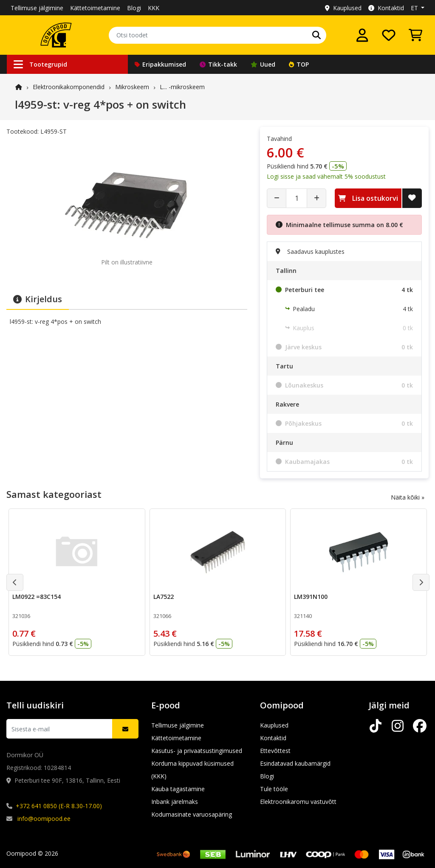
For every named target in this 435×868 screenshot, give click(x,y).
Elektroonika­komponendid (69, 87)
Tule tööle (274, 789)
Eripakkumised (160, 64)
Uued (263, 64)
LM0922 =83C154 (37, 597)
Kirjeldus (38, 299)
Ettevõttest (275, 751)
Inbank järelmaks (175, 802)
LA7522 (164, 597)
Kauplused (343, 8)
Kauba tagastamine (178, 789)
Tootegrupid (40, 64)
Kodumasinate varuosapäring (192, 814)
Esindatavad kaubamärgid (295, 763)
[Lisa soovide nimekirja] (412, 198)
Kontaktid (386, 8)
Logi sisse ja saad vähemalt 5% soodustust (326, 176)
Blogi (134, 8)
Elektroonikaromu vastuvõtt (298, 802)
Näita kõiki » (408, 497)
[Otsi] (316, 35)
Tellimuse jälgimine (37, 8)
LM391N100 (311, 597)
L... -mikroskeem (182, 87)
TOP (299, 64)
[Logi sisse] (362, 35)
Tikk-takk (218, 64)
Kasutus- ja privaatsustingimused (197, 751)
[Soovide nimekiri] (389, 35)
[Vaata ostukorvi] (415, 35)
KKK (154, 8)
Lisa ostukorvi (368, 198)
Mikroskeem (132, 87)
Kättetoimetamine (95, 8)
